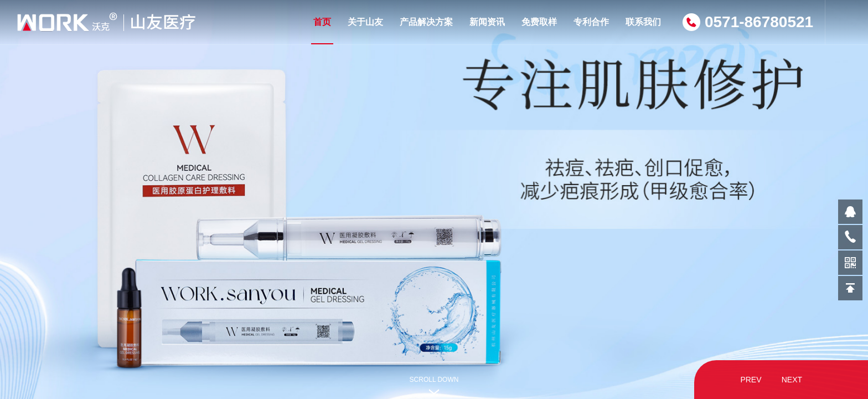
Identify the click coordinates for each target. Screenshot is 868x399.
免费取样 (539, 22)
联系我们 (643, 22)
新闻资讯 (487, 22)
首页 (322, 31)
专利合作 (591, 22)
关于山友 (365, 22)
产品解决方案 (426, 22)
